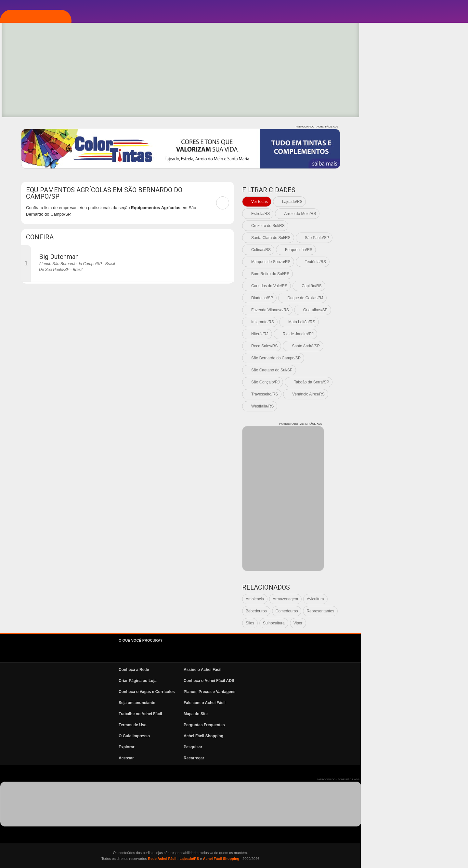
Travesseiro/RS (372, 394)
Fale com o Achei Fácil (312, 703)
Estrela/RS (368, 214)
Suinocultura (381, 623)
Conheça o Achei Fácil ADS (316, 681)
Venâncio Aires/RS (416, 394)
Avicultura (422, 599)
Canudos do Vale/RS (377, 286)
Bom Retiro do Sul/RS (377, 274)
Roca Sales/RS (372, 346)
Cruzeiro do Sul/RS (375, 226)
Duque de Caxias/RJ (412, 298)
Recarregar (301, 758)
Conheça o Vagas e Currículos (254, 692)
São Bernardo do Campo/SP (383, 358)
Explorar (38, 108)
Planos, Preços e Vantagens (317, 692)
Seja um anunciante (244, 703)
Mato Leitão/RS (409, 322)
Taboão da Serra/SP (419, 382)
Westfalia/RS (370, 406)
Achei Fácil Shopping (311, 736)
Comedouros (394, 611)
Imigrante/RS (370, 322)
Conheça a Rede (241, 670)
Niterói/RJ (367, 334)
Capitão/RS (419, 286)
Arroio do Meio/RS (407, 214)
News (32, 167)
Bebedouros (364, 611)
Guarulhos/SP (423, 310)
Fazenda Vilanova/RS (377, 310)
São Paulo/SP (424, 238)
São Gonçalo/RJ (373, 382)
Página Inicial (43, 69)
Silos (357, 623)
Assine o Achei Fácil (310, 670)
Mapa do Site (303, 714)
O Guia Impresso (241, 736)
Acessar (234, 758)
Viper (405, 623)
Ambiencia (362, 599)
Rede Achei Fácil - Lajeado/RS (281, 859)
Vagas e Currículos (51, 147)
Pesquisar (300, 747)
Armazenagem (393, 599)
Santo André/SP (413, 346)
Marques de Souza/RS (378, 262)
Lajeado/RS (400, 202)
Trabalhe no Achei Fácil (248, 714)
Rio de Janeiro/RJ (405, 334)
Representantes (428, 611)
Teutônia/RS (423, 262)
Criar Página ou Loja (245, 681)
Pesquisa (37, 128)
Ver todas (367, 202)
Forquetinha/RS (406, 250)
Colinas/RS (368, 250)
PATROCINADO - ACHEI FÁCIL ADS (424, 127)
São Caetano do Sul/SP (379, 370)
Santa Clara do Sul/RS (378, 238)
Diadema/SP (369, 298)
